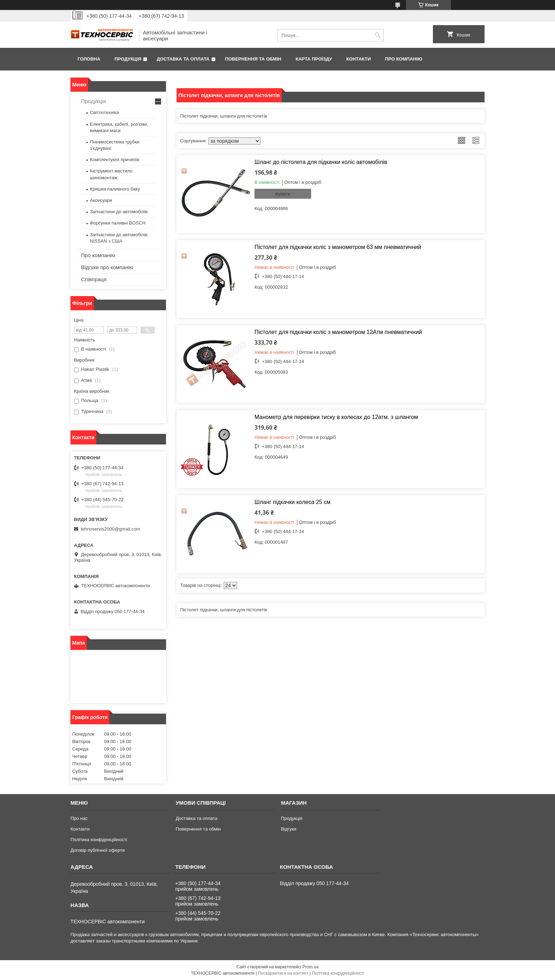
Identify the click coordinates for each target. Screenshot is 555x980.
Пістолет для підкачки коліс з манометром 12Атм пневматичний (338, 332)
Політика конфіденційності (99, 840)
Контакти (359, 59)
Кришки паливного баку (115, 189)
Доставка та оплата (183, 59)
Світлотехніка (104, 112)
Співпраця (94, 279)
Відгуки (289, 829)
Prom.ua (311, 967)
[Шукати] (377, 35)
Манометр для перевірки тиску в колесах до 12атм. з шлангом (336, 417)
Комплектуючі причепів (115, 160)
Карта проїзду (314, 59)
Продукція (128, 59)
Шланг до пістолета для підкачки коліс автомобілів (321, 162)
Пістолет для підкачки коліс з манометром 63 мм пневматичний (338, 247)
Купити (283, 194)
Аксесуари (101, 200)
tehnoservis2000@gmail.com (110, 529)
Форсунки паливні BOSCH (118, 223)
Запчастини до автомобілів (119, 212)
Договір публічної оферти (98, 850)
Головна (89, 59)
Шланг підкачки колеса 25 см (293, 502)
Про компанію (404, 59)
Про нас (79, 818)
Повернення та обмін (253, 59)
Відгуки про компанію (107, 267)
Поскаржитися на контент (283, 973)
